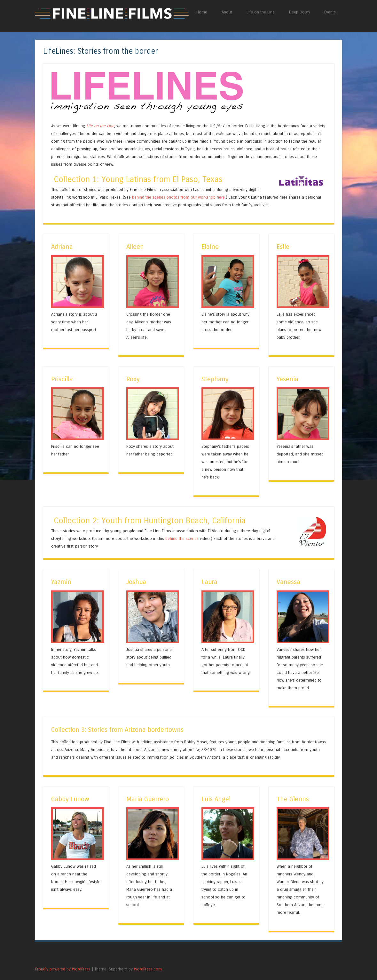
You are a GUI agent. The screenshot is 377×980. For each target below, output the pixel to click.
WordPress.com (148, 969)
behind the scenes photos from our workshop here (178, 197)
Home (202, 12)
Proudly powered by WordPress (63, 969)
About (227, 12)
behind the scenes (182, 538)
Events (330, 12)
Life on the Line (261, 12)
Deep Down (299, 12)
